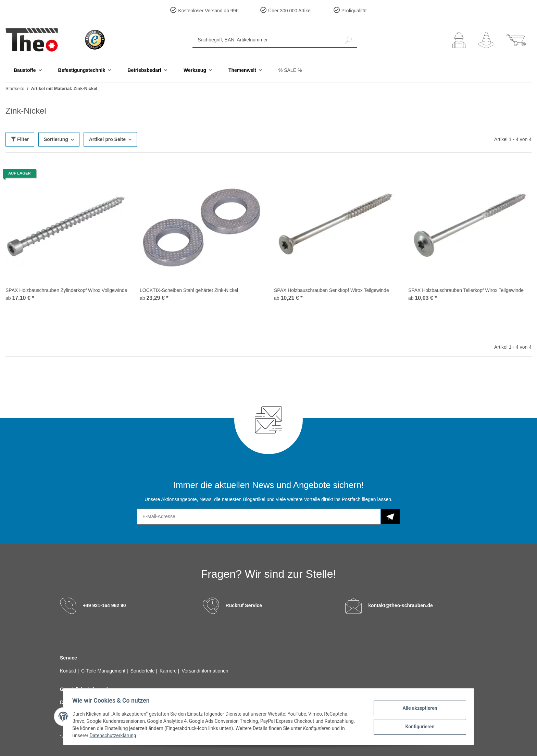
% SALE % (290, 70)
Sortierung (56, 139)
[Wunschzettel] (486, 40)
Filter (20, 139)
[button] (459, 40)
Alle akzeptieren (418, 708)
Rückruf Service (244, 605)
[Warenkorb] (516, 40)
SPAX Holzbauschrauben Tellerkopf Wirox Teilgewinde (466, 290)
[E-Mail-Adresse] (259, 517)
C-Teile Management (104, 671)
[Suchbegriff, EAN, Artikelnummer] (266, 40)
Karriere (169, 671)
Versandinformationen (205, 671)
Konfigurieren (418, 726)
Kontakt (69, 671)
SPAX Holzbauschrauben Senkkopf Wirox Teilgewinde (332, 290)
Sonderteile (143, 671)
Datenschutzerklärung (115, 735)
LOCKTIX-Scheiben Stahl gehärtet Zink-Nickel (189, 290)
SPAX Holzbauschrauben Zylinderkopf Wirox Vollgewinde (66, 290)
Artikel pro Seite (107, 139)
